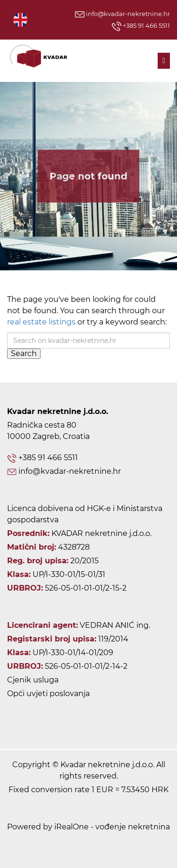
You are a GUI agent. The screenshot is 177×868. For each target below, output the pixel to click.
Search (24, 353)
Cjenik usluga (33, 680)
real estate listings (41, 322)
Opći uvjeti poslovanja (48, 694)
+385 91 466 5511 (141, 26)
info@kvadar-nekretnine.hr (122, 14)
